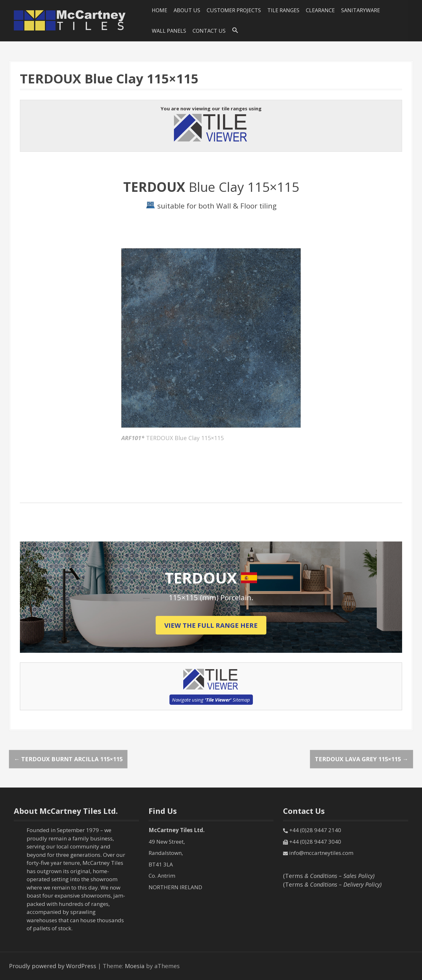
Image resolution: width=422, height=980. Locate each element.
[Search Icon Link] (235, 30)
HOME (159, 10)
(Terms (329, 876)
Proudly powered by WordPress (53, 966)
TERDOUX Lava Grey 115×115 (362, 759)
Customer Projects (234, 10)
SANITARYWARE (361, 10)
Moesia (135, 966)
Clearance (320, 10)
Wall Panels (169, 31)
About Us (187, 10)
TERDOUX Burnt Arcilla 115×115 (68, 759)
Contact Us (209, 31)
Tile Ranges (283, 10)
